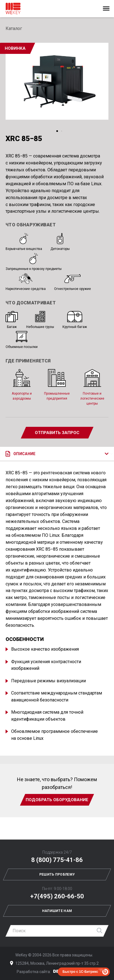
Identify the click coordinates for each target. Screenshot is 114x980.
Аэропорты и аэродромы (22, 385)
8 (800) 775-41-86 (57, 860)
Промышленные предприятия (57, 385)
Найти (100, 931)
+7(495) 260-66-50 (57, 896)
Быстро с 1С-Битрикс (80, 972)
